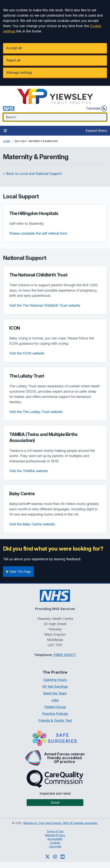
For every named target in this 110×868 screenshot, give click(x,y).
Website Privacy (55, 835)
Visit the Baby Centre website (32, 524)
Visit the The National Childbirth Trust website (45, 305)
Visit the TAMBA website (29, 471)
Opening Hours (55, 680)
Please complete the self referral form (38, 233)
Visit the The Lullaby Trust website (36, 412)
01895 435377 (65, 655)
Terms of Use (55, 831)
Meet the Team (55, 693)
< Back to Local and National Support (32, 174)
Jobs (55, 700)
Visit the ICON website (27, 353)
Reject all (13, 60)
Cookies (55, 843)
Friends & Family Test (55, 720)
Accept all (14, 48)
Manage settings (19, 73)
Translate (96, 108)
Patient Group (55, 707)
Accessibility (55, 839)
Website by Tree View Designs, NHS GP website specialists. (60, 823)
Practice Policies (55, 714)
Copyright (55, 846)
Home (7, 141)
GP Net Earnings (55, 686)
